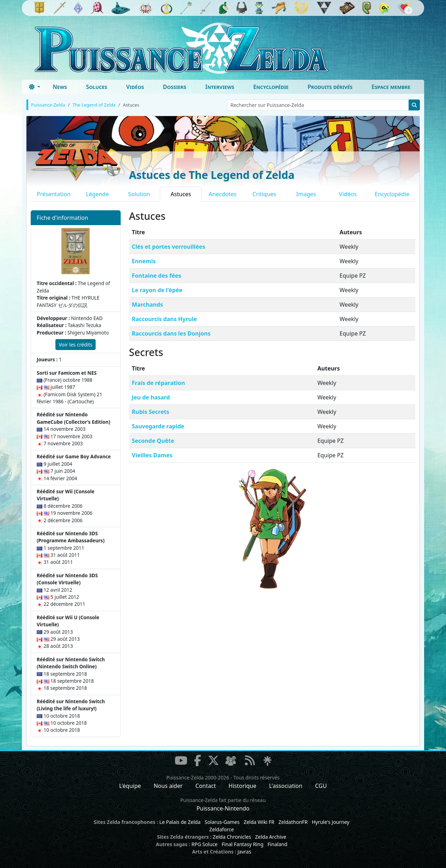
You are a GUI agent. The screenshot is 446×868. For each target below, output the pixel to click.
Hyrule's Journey (331, 822)
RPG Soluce (204, 844)
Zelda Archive (271, 837)
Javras (244, 852)
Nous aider (168, 786)
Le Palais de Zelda (180, 822)
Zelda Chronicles (232, 837)
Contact (206, 786)
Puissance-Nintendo (223, 808)
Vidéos (135, 87)
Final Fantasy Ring (242, 844)
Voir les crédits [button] (76, 345)
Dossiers (175, 87)
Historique (243, 786)
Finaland (277, 844)
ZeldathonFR (293, 822)
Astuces (181, 194)
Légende (97, 194)
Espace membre (391, 87)
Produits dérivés (330, 87)
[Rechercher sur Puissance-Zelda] (318, 105)
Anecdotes (222, 194)
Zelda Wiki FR (259, 822)
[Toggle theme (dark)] (35, 87)
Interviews (220, 87)
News (60, 87)
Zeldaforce (221, 829)
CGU (321, 786)
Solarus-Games (222, 822)
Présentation (54, 194)
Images (306, 194)
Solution (139, 194)
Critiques (264, 194)
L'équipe (130, 786)
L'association (286, 786)
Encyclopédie (271, 87)
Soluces (97, 87)
